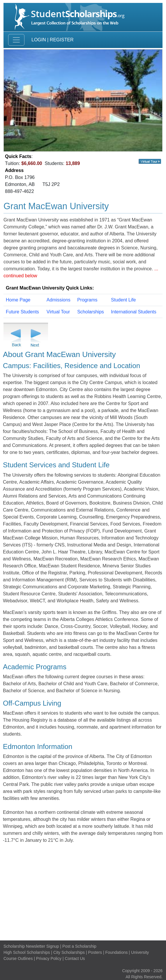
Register (62, 40)
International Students (134, 312)
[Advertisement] (83, 892)
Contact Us (75, 958)
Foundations (116, 952)
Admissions (59, 300)
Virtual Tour (58, 312)
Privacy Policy (49, 958)
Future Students (22, 312)
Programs (87, 300)
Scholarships (91, 312)
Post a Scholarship (79, 946)
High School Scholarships (27, 952)
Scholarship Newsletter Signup (31, 946)
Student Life (123, 300)
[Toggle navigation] (16, 40)
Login (39, 40)
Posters (95, 952)
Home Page (18, 300)
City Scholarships (69, 952)
